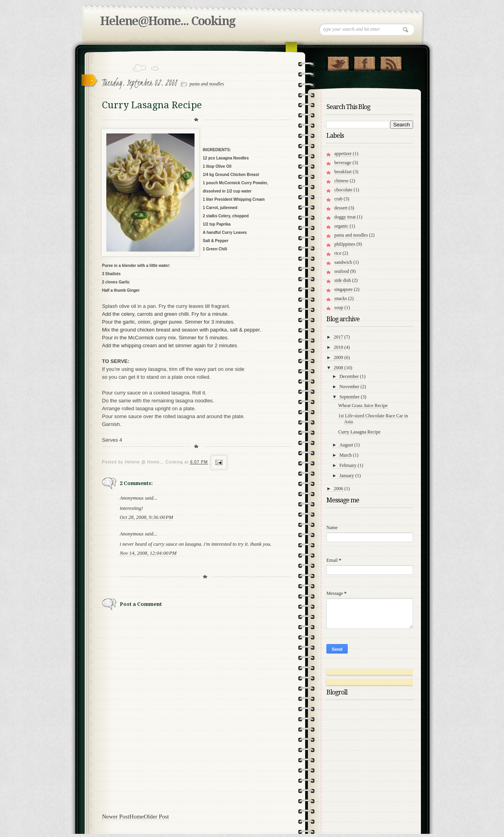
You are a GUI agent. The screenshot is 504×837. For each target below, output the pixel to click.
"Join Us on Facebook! (364, 62)
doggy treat (345, 217)
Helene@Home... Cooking (168, 21)
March (346, 455)
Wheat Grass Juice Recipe (363, 406)
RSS (391, 62)
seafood (342, 271)
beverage (343, 163)
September (349, 397)
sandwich (343, 262)
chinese (341, 181)
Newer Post (116, 817)
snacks (341, 298)
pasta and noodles (207, 84)
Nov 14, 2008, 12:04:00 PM (148, 553)
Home (137, 817)
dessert (341, 208)
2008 (339, 368)
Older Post (156, 817)
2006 (339, 489)
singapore (344, 289)
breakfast (343, 172)
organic (341, 226)
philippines (345, 244)
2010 (339, 347)
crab (338, 199)
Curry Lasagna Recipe (359, 432)
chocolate (343, 190)
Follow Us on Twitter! (338, 62)
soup (339, 307)
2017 (339, 337)
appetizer (343, 154)
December (349, 376)
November (349, 387)
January (347, 476)
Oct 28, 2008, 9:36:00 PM (146, 517)
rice (338, 253)
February (348, 465)
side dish (343, 280)
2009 (339, 357)
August (346, 445)
